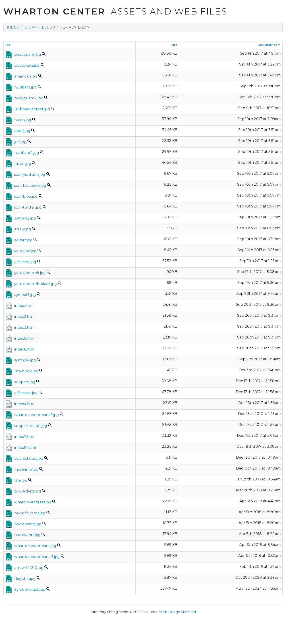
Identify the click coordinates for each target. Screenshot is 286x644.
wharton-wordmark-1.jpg (37, 415)
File (8, 45)
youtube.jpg (25, 251)
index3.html (25, 327)
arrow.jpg (23, 229)
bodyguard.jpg (28, 54)
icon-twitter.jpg (28, 207)
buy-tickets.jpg (28, 491)
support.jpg (25, 382)
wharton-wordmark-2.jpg (37, 557)
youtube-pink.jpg (30, 273)
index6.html (25, 349)
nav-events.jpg (27, 535)
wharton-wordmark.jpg (35, 546)
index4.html (25, 404)
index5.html (25, 338)
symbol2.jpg (25, 218)
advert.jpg (23, 240)
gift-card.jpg (25, 262)
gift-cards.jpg (26, 393)
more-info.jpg (26, 469)
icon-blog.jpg (26, 196)
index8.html (25, 448)
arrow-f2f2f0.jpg (29, 568)
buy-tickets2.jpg (29, 458)
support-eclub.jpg (31, 426)
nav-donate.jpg (28, 524)
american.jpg (26, 76)
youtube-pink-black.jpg (36, 284)
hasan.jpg (23, 120)
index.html (24, 306)
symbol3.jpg (25, 295)
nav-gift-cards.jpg (30, 513)
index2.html (25, 317)
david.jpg (22, 131)
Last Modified (269, 45)
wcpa (30, 27)
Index (13, 27)
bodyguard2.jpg (29, 98)
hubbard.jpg (26, 87)
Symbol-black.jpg (30, 590)
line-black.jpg (26, 371)
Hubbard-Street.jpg (32, 109)
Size (174, 45)
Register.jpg (25, 579)
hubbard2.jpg (27, 153)
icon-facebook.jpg (30, 186)
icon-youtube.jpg (30, 175)
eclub (48, 27)
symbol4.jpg (25, 360)
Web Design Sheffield (177, 612)
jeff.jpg (20, 142)
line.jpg (21, 480)
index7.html (25, 437)
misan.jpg (23, 164)
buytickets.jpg (27, 65)
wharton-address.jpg (33, 502)
